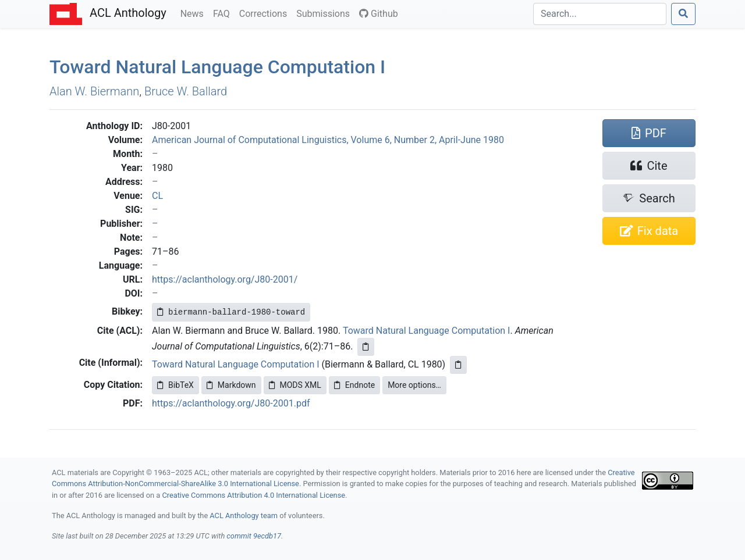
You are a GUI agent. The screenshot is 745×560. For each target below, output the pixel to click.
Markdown (231, 385)
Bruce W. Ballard (186, 91)
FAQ (224, 13)
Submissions (325, 13)
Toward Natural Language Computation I (427, 331)
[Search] (600, 14)
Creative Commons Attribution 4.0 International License (253, 495)
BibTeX (175, 385)
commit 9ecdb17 (254, 536)
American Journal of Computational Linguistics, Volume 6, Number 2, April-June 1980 (328, 140)
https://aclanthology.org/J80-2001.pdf (231, 403)
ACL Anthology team (244, 516)
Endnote (354, 385)
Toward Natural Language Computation (217, 67)
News (194, 13)
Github (379, 14)
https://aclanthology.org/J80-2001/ (225, 279)
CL (157, 196)
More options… (414, 385)
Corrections (265, 13)
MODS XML (295, 385)
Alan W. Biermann (94, 91)
